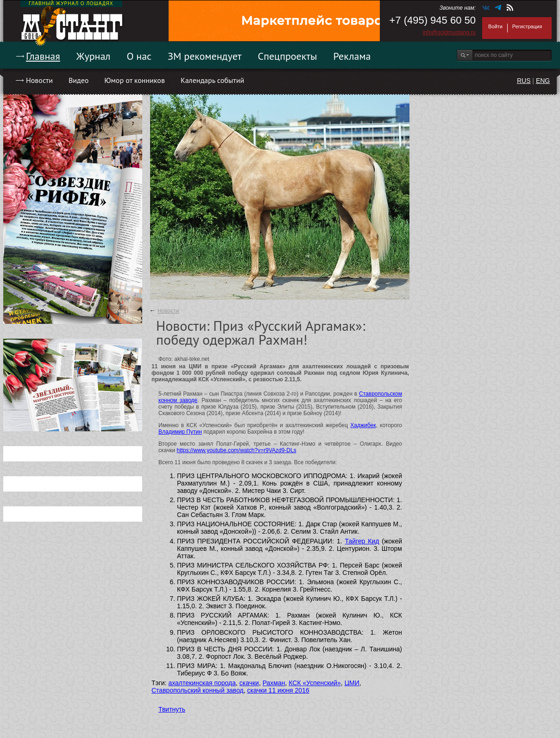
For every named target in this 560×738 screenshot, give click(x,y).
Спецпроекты (288, 56)
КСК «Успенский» (315, 683)
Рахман (274, 683)
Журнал (94, 56)
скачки (249, 683)
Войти (495, 26)
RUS (524, 81)
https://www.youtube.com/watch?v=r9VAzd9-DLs (236, 450)
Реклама (352, 56)
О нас (139, 56)
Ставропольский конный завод (198, 690)
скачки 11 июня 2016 (278, 690)
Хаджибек (363, 425)
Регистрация (527, 26)
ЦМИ (352, 683)
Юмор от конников (135, 80)
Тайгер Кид (362, 541)
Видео (79, 80)
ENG (543, 81)
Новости (39, 80)
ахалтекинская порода (202, 683)
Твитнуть (172, 709)
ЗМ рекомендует (205, 56)
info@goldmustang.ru (449, 32)
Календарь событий (212, 80)
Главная (43, 56)
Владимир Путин (180, 432)
